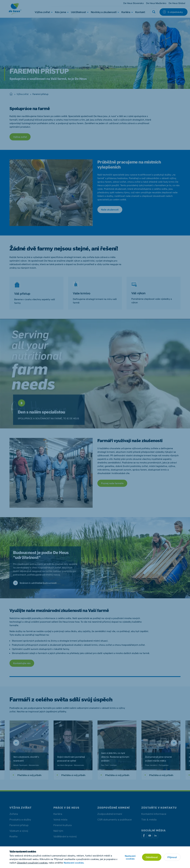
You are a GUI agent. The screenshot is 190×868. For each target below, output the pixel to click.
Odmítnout (152, 857)
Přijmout (172, 857)
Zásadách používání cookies (32, 863)
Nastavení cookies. (74, 863)
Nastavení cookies (130, 857)
